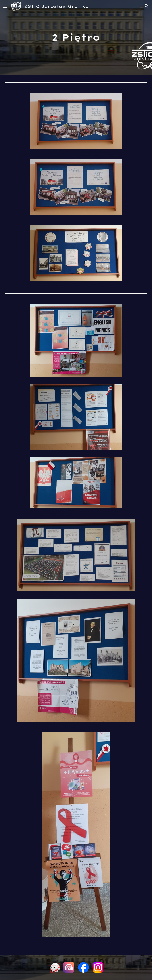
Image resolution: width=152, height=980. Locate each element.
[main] (76, 37)
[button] (5, 6)
